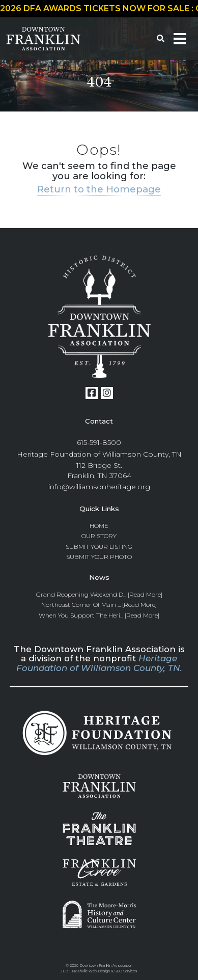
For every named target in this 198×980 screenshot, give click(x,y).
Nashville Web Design (91, 971)
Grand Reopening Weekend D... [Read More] (99, 594)
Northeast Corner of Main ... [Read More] (99, 605)
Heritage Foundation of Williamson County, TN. (99, 663)
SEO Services (126, 971)
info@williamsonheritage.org (99, 487)
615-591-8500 (99, 442)
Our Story (99, 536)
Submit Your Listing (99, 547)
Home (99, 526)
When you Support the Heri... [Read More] (99, 615)
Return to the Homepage (99, 189)
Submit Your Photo (99, 557)
